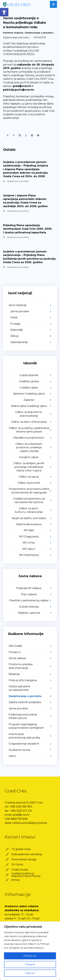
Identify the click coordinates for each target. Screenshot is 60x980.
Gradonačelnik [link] (29, 375)
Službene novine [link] (19, 750)
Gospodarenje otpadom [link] (24, 744)
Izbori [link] (12, 756)
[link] (4, 12)
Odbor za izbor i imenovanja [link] (29, 422)
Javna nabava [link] (17, 658)
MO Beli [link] (29, 530)
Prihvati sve (30, 956)
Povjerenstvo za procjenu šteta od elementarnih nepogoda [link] (29, 491)
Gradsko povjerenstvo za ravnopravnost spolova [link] (29, 500)
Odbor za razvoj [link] (29, 477)
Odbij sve (30, 973)
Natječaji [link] (14, 674)
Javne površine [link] (18, 708)
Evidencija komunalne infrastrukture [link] (23, 716)
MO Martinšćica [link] (29, 555)
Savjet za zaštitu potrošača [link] (29, 518)
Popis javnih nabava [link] (29, 588)
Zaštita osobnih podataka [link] (25, 702)
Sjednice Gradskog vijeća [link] (29, 394)
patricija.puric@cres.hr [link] (19, 90)
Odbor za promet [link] (29, 483)
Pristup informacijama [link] (23, 680)
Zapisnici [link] (29, 400)
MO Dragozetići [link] (29, 537)
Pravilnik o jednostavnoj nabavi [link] (29, 600)
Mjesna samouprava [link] (29, 524)
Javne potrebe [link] (20, 311)
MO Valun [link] (29, 549)
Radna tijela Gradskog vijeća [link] (29, 406)
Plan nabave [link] (29, 594)
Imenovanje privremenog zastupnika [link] (24, 736)
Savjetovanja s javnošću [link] (39, 33)
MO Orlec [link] (29, 543)
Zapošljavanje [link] (19, 342)
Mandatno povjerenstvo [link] (29, 438)
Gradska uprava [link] (29, 381)
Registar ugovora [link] (29, 613)
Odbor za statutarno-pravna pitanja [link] (29, 414)
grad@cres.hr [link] (22, 86)
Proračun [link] (15, 652)
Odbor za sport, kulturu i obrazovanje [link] (29, 510)
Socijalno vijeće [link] (29, 457)
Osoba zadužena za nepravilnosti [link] (19, 688)
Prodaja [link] (15, 324)
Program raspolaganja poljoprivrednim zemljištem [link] (26, 726)
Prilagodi (30, 964)
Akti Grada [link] (15, 646)
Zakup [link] (14, 336)
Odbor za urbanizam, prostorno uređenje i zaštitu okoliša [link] (29, 448)
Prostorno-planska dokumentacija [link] (21, 666)
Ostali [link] (14, 317)
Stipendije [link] (17, 330)
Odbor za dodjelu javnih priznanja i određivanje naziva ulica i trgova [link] (29, 467)
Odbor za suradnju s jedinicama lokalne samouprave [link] (29, 430)
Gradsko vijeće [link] (29, 388)
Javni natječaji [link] (17, 305)
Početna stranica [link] (13, 33)
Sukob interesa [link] (29, 607)
